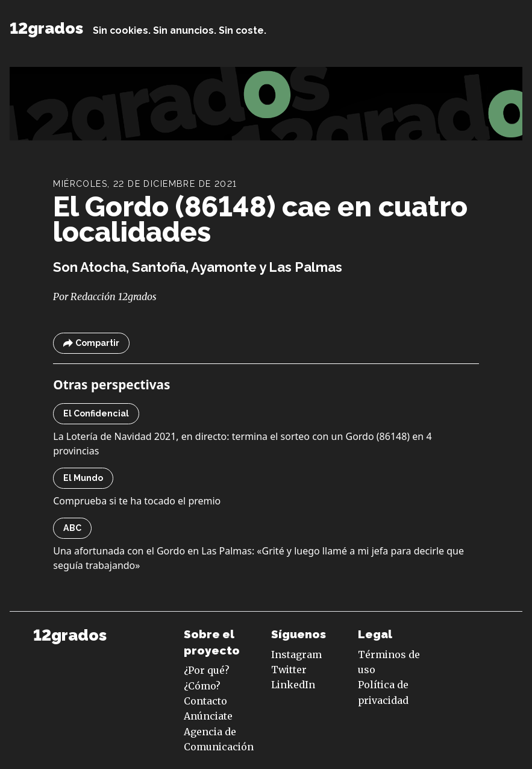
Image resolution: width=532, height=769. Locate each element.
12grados (46, 28)
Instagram (296, 654)
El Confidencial (96, 413)
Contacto (205, 701)
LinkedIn (293, 685)
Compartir (91, 343)
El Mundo (83, 478)
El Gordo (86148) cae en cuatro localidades (260, 219)
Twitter (289, 670)
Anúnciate (208, 716)
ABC (72, 528)
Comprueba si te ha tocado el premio (137, 501)
